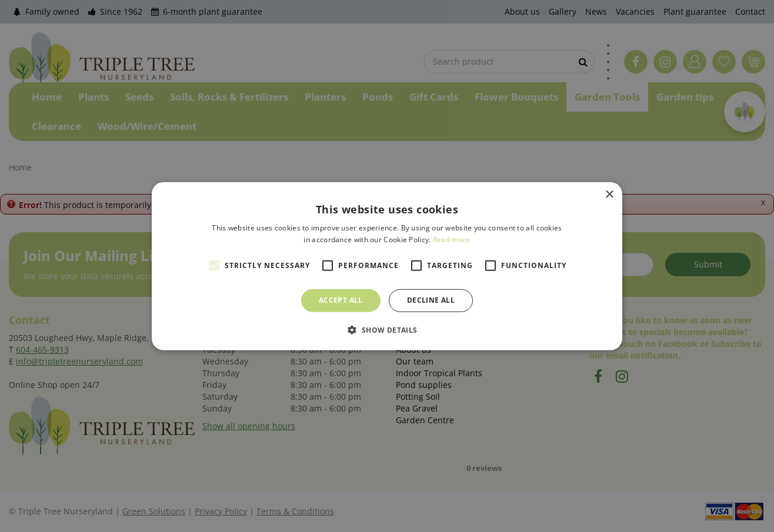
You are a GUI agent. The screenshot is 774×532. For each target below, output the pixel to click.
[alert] (387, 266)
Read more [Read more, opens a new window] (452, 240)
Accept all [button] (341, 300)
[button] (387, 330)
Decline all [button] (431, 300)
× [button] (609, 194)
